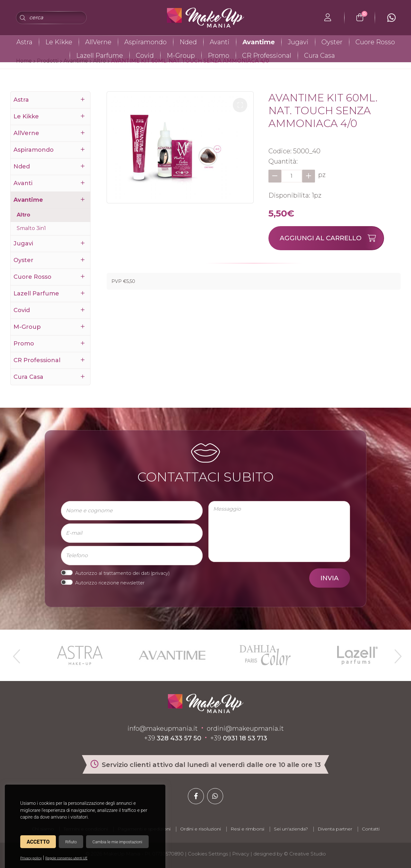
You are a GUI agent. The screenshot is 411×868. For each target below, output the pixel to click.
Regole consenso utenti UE (66, 858)
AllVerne (98, 42)
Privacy (241, 854)
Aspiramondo (145, 42)
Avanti (220, 42)
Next (395, 654)
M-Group (181, 55)
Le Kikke (59, 42)
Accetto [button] (38, 842)
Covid (145, 55)
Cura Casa (319, 55)
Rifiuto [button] (71, 842)
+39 (173, 738)
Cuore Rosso (375, 42)
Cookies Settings (208, 854)
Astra (24, 42)
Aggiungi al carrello (332, 238)
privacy (160, 573)
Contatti (371, 829)
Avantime (259, 42)
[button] (240, 105)
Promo (219, 55)
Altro (23, 215)
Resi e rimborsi (247, 829)
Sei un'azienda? (291, 829)
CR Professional (267, 55)
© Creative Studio (305, 854)
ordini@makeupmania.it (245, 728)
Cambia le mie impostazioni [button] (117, 842)
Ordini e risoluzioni (201, 829)
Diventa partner (335, 829)
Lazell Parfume (100, 55)
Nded (188, 42)
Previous (16, 654)
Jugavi (298, 42)
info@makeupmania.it (163, 728)
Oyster (332, 42)
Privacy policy (31, 858)
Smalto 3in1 (31, 228)
